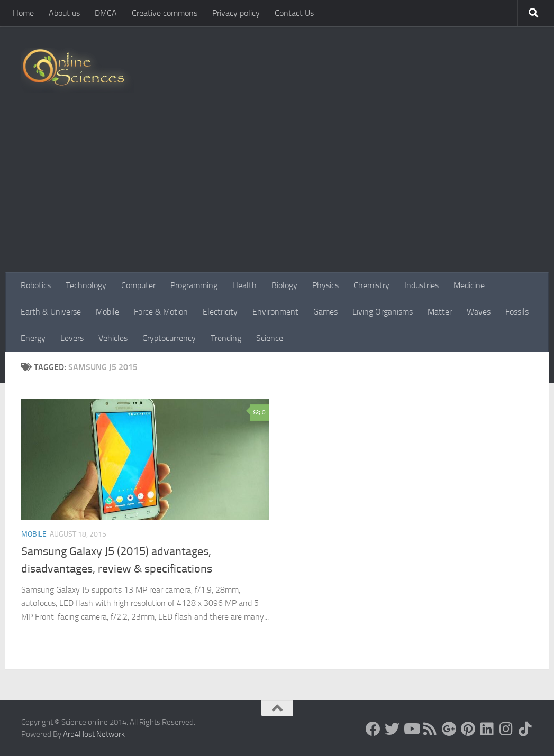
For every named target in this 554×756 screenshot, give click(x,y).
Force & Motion (161, 312)
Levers (72, 338)
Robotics (36, 285)
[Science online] (373, 729)
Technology (86, 285)
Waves (479, 312)
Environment (275, 312)
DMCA (106, 13)
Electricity (220, 312)
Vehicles (113, 338)
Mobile (107, 312)
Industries (421, 285)
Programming (194, 285)
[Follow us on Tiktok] (525, 729)
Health (244, 285)
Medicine (469, 285)
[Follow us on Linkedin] (487, 729)
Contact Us (294, 13)
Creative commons (165, 13)
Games (325, 312)
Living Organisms (383, 312)
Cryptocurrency (169, 338)
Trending (226, 338)
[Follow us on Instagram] (506, 729)
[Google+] (449, 729)
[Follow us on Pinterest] (468, 729)
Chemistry (371, 285)
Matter (440, 312)
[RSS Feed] (430, 729)
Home (23, 13)
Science (270, 338)
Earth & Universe (51, 312)
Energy (33, 338)
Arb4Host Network (94, 734)
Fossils (517, 312)
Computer (138, 285)
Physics (325, 285)
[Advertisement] (277, 193)
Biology (284, 285)
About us (64, 13)
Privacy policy (236, 13)
